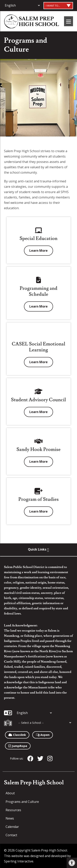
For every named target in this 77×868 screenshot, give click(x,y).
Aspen (43, 735)
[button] (72, 863)
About (10, 793)
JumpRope (18, 746)
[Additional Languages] (22, 5)
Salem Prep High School (34, 783)
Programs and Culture (22, 802)
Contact (11, 835)
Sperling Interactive (19, 861)
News (10, 818)
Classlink (17, 735)
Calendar (12, 827)
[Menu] (69, 21)
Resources (13, 810)
